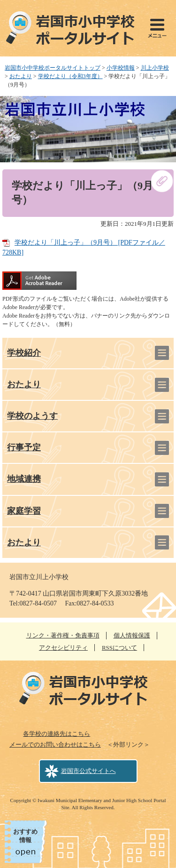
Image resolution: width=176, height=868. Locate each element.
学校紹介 (24, 353)
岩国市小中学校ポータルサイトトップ (53, 68)
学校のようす (32, 416)
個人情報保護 (132, 635)
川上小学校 (155, 68)
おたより (21, 76)
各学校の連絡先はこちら (57, 734)
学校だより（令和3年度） (70, 76)
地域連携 (24, 479)
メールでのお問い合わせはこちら (55, 745)
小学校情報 (121, 68)
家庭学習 (24, 511)
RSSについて (119, 648)
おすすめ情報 (25, 836)
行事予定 (24, 447)
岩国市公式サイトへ (88, 771)
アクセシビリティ (63, 648)
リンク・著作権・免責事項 (63, 635)
